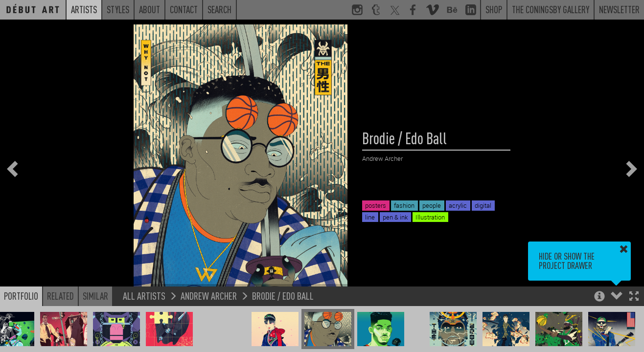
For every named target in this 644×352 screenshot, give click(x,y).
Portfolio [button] (21, 296)
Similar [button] (95, 296)
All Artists (144, 296)
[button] (634, 297)
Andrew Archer (209, 296)
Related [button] (60, 296)
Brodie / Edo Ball (283, 296)
